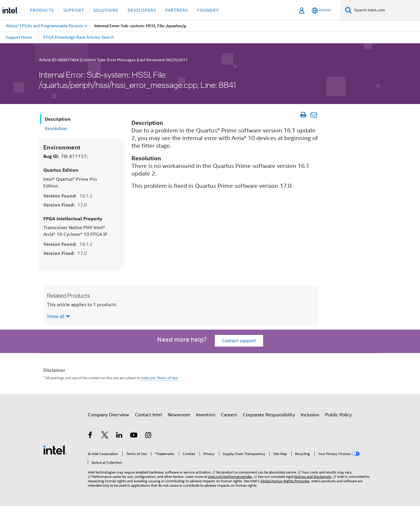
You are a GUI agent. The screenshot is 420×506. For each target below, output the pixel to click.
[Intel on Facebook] (90, 436)
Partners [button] (177, 10)
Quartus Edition (61, 170)
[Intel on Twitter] (105, 436)
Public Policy (338, 415)
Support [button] (74, 10)
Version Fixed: (65, 205)
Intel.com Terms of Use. (160, 378)
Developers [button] (142, 10)
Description (58, 119)
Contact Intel (148, 415)
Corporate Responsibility (269, 415)
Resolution (56, 129)
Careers (229, 415)
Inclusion (310, 415)
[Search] (348, 10)
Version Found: (68, 196)
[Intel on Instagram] (148, 436)
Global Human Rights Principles (285, 481)
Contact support (239, 341)
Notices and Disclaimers (313, 477)
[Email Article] (314, 115)
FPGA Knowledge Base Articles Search (79, 37)
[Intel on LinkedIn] (119, 436)
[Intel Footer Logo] (55, 450)
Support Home (19, 37)
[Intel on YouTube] (134, 436)
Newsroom (179, 415)
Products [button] (42, 10)
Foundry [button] (208, 10)
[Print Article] (303, 115)
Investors (206, 415)
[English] (321, 10)
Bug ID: (65, 156)
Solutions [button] (106, 10)
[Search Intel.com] (386, 10)
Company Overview (108, 415)
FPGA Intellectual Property (73, 219)
